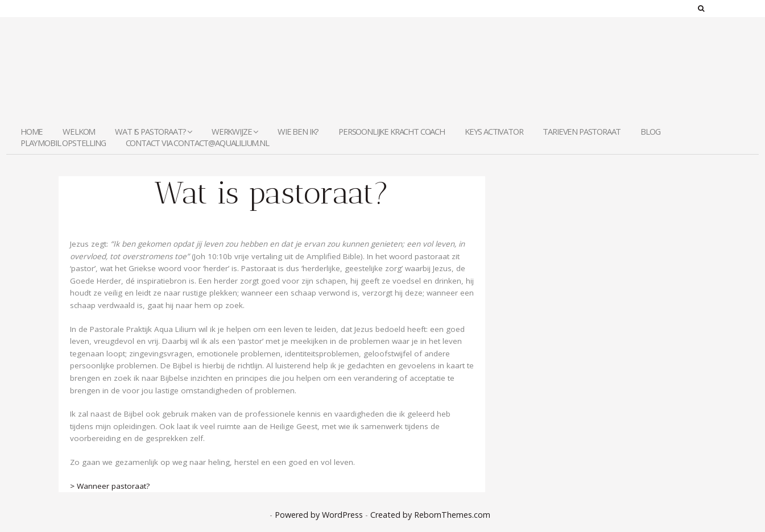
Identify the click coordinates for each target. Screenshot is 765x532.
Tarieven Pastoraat (582, 131)
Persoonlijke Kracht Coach (392, 131)
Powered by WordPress (319, 515)
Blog (650, 131)
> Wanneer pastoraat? (110, 486)
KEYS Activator (494, 131)
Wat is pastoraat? (153, 131)
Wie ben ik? (298, 131)
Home (32, 131)
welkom (79, 131)
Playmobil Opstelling (63, 143)
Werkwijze (235, 131)
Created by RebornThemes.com (430, 515)
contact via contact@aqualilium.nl (197, 143)
